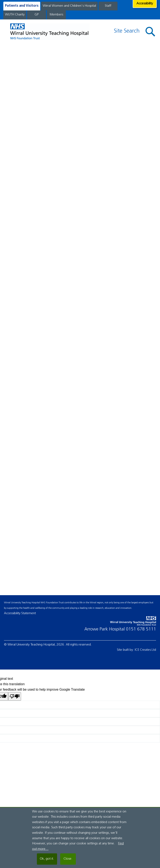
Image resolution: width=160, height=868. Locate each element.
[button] (150, 32)
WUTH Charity (15, 15)
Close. (68, 859)
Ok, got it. (47, 859)
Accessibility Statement (20, 613)
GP (37, 15)
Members (56, 15)
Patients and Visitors (22, 6)
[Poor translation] (15, 696)
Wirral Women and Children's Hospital (69, 6)
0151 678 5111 (141, 629)
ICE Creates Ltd (145, 650)
